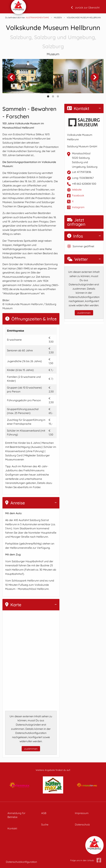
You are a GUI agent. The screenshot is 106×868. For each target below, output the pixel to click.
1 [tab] (48, 96)
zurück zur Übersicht (87, 7)
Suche (45, 824)
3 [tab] (58, 96)
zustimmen (31, 749)
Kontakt (78, 108)
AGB (44, 813)
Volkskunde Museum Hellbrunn (53, 37)
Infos (75, 236)
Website (77, 190)
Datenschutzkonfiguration (21, 862)
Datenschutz (82, 824)
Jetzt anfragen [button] (76, 222)
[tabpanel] (28, 76)
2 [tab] (53, 96)
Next (95, 77)
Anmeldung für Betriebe (16, 815)
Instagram (78, 207)
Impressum (82, 813)
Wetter (78, 259)
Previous (11, 77)
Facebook (78, 195)
